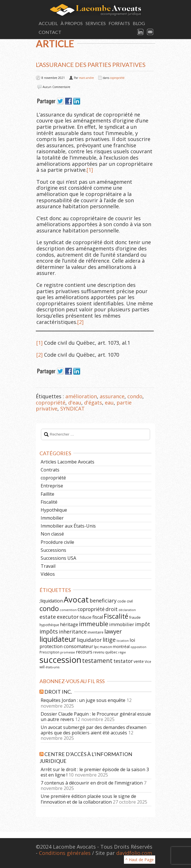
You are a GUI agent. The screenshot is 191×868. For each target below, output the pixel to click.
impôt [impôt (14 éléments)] (143, 624)
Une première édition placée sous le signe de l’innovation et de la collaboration (88, 799)
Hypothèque (54, 510)
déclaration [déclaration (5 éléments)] (127, 610)
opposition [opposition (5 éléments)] (138, 647)
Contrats (50, 470)
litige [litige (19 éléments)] (109, 640)
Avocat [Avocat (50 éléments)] (76, 600)
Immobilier (52, 518)
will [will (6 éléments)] (42, 667)
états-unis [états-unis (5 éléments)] (52, 667)
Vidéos (48, 574)
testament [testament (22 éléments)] (97, 660)
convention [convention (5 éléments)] (68, 610)
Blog (139, 23)
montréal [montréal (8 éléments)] (121, 647)
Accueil (48, 23)
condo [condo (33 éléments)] (49, 608)
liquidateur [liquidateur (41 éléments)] (58, 639)
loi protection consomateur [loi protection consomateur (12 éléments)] (87, 643)
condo (135, 396)
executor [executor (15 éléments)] (68, 617)
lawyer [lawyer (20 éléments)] (113, 631)
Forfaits (119, 23)
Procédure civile (57, 542)
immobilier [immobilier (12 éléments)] (122, 624)
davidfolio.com (134, 853)
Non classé (52, 534)
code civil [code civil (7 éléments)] (125, 601)
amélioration (81, 396)
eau (109, 403)
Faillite (47, 494)
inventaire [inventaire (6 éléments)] (95, 632)
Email (150, 32)
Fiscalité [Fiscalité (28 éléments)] (116, 616)
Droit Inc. (58, 692)
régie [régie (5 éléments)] (122, 652)
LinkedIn (141, 32)
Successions (53, 550)
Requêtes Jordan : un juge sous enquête (83, 700)
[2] (80, 322)
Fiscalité (49, 502)
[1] (90, 170)
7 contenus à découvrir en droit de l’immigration (92, 783)
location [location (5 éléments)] (123, 641)
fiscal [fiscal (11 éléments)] (98, 617)
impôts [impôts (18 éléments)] (49, 631)
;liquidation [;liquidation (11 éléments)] (51, 601)
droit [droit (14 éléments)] (112, 609)
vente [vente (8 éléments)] (139, 661)
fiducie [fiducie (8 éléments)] (86, 617)
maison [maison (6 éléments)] (106, 647)
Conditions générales (65, 853)
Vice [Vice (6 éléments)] (148, 661)
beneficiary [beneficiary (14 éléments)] (103, 601)
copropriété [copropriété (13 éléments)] (91, 609)
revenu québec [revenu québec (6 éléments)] (105, 652)
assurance (112, 396)
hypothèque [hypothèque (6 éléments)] (49, 625)
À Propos (72, 23)
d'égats (93, 403)
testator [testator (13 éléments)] (123, 661)
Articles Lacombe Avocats (68, 462)
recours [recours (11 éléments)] (84, 652)
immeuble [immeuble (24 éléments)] (94, 624)
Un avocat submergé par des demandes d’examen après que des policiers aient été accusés (94, 730)
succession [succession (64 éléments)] (60, 660)
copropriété (117, 78)
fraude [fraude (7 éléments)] (135, 617)
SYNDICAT (72, 409)
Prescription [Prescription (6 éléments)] (49, 652)
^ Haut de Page (140, 860)
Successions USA (58, 558)
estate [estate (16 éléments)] (48, 617)
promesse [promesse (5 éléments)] (68, 652)
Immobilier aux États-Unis (68, 526)
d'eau (75, 403)
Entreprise (52, 486)
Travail (48, 566)
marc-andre (86, 78)
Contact (50, 32)
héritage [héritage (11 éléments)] (69, 624)
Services (96, 23)
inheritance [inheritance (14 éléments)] (73, 632)
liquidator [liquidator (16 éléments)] (89, 640)
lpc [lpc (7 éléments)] (96, 647)
